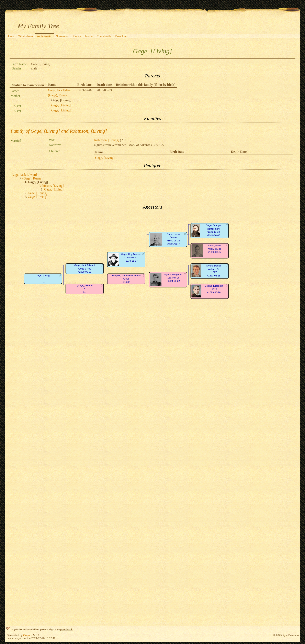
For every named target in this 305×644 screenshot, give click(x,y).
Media (89, 36)
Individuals (44, 36)
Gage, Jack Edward (61, 90)
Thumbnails (104, 36)
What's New (26, 36)
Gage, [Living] (61, 105)
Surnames (62, 36)
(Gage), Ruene (58, 95)
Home (10, 36)
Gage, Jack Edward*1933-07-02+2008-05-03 (85, 269)
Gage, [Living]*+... (43, 279)
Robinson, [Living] (107, 140)
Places (77, 36)
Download (121, 36)
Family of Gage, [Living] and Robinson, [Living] (59, 131)
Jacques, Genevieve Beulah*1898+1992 (126, 279)
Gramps (28, 635)
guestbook (66, 629)
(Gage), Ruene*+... (85, 289)
